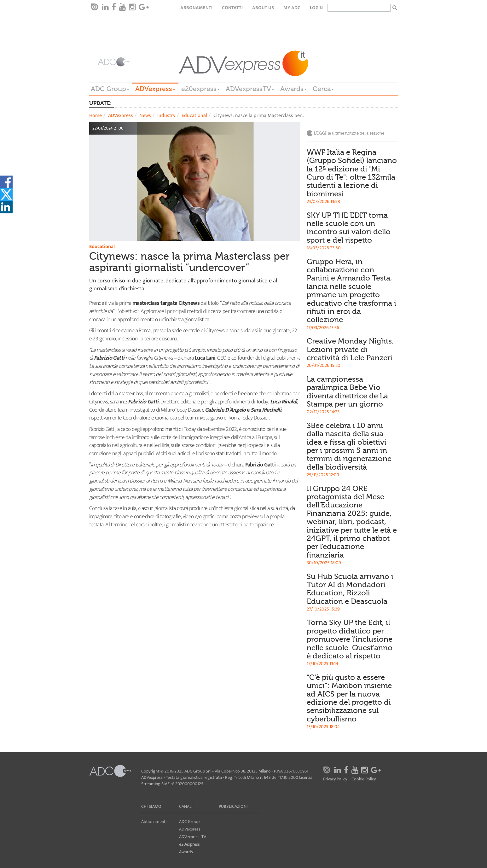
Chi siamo (151, 806)
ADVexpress (155, 89)
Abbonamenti (196, 8)
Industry (166, 116)
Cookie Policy (364, 779)
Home (96, 116)
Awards (293, 89)
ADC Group (110, 89)
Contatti (232, 8)
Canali (186, 806)
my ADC (292, 8)
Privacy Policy (335, 779)
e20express (200, 89)
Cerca (323, 89)
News (145, 116)
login (316, 8)
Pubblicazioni (233, 806)
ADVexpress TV (193, 837)
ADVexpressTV (250, 89)
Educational (194, 116)
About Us (263, 8)
